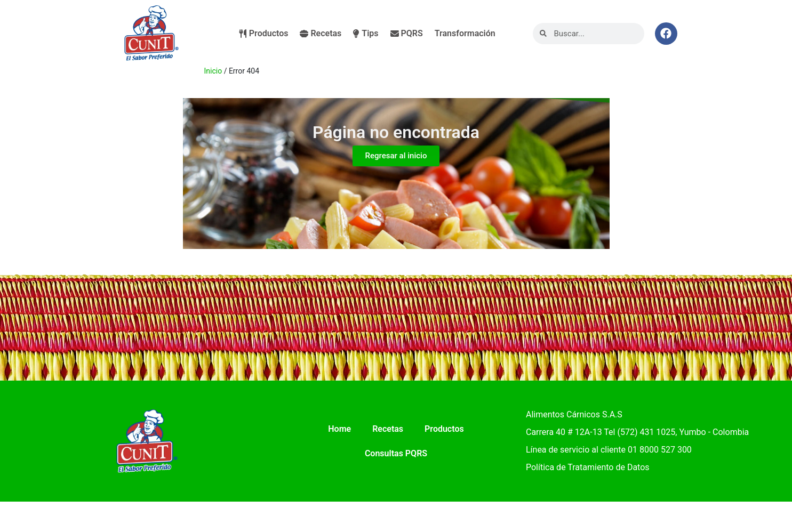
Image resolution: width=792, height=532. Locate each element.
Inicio (213, 71)
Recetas (321, 33)
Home (339, 429)
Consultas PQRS (396, 453)
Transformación (465, 33)
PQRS (407, 33)
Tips (366, 33)
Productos (264, 33)
